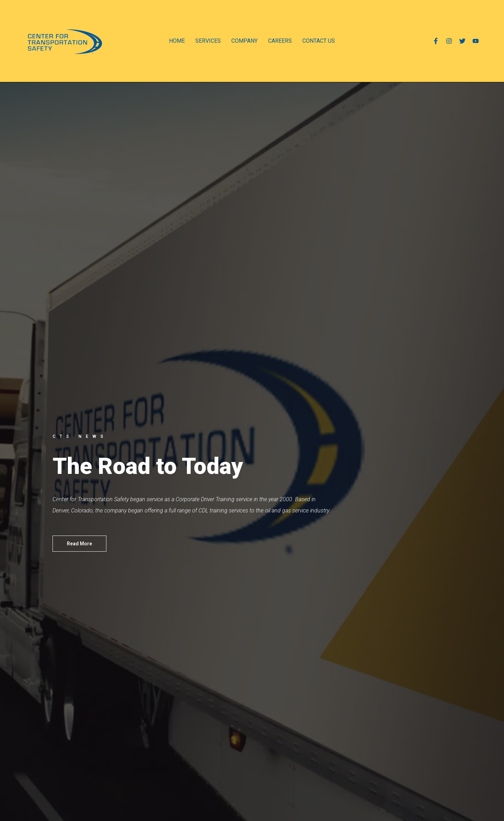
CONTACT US (319, 41)
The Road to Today (148, 466)
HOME (177, 41)
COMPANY (244, 41)
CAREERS (280, 41)
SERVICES (208, 41)
